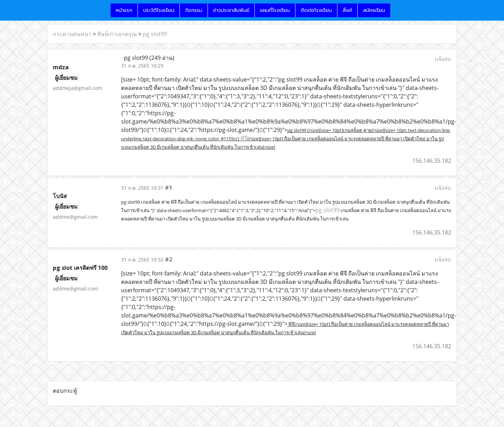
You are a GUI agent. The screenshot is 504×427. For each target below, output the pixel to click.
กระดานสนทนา (72, 34)
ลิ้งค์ (347, 10)
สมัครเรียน (374, 10)
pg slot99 (155, 34)
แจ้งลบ (443, 59)
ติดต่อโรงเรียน (316, 10)
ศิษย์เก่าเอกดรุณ (117, 34)
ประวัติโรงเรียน (159, 10)
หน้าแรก (124, 10)
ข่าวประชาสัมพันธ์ (231, 10)
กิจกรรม (194, 10)
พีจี (243, 138)
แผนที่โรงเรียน (275, 10)
